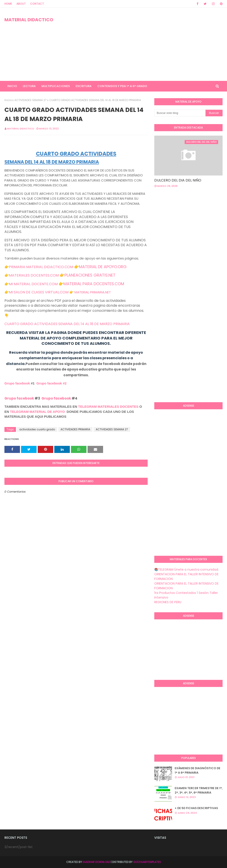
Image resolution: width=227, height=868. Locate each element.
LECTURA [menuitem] (29, 86)
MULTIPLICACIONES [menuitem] (56, 86)
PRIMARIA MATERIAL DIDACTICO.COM (41, 267)
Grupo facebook (17, 383)
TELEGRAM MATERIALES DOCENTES (108, 407)
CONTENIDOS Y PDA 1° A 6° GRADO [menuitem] (122, 86)
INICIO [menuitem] (12, 86)
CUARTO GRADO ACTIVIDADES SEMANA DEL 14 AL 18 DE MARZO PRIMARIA (67, 324)
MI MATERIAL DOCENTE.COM (33, 284)
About (21, 4)
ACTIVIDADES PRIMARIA (75, 429)
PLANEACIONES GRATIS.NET (90, 275)
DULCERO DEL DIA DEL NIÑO (178, 180)
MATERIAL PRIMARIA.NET (93, 292)
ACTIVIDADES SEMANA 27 (30, 100)
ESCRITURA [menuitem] (84, 86)
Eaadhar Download (96, 862)
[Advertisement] (146, 44)
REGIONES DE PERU (168, 602)
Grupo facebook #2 (51, 383)
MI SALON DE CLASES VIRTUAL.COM (39, 292)
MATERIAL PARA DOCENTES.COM (94, 284)
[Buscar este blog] (180, 113)
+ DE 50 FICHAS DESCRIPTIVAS (196, 808)
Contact (37, 4)
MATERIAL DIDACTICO (29, 20)
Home (8, 4)
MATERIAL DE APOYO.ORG (103, 267)
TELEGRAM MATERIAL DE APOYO (37, 412)
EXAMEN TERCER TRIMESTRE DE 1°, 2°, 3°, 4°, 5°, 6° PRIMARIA (199, 790)
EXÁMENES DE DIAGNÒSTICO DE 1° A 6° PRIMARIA (198, 770)
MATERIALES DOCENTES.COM (34, 275)
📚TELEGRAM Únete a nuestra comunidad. (187, 570)
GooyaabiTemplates (147, 862)
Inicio (8, 100)
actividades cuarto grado (37, 429)
